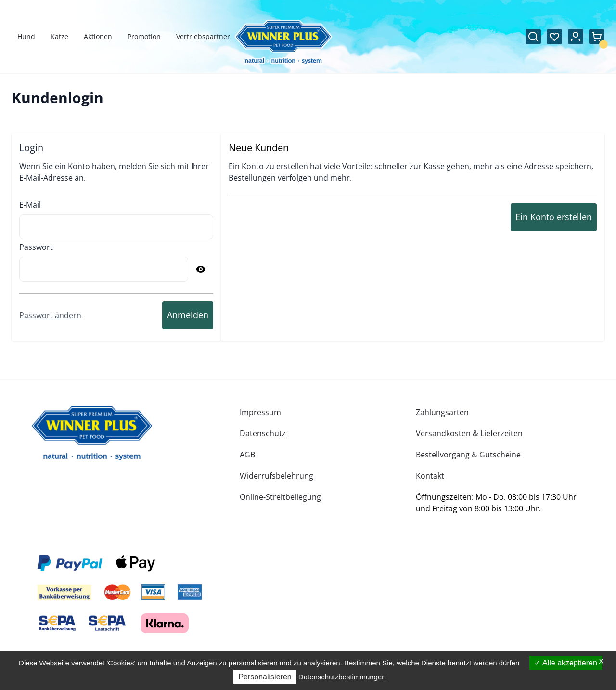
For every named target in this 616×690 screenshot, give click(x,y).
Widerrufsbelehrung (276, 476)
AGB (247, 455)
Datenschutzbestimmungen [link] (342, 677)
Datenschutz (263, 433)
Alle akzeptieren (565, 663)
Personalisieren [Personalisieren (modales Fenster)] (265, 677)
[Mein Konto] (576, 37)
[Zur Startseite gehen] (283, 43)
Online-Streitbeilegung (280, 497)
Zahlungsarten (442, 412)
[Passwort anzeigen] (201, 269)
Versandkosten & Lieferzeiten (469, 433)
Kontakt (430, 476)
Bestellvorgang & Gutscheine (468, 455)
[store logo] (92, 433)
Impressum (260, 412)
